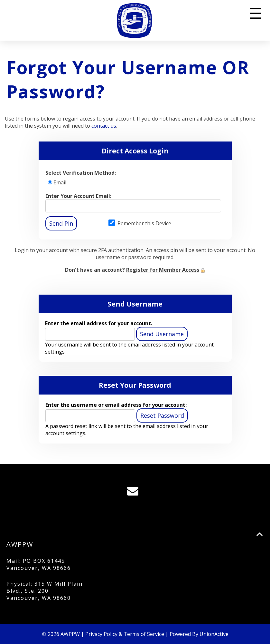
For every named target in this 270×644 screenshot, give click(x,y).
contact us (104, 126)
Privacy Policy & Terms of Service (125, 634)
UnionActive (214, 634)
